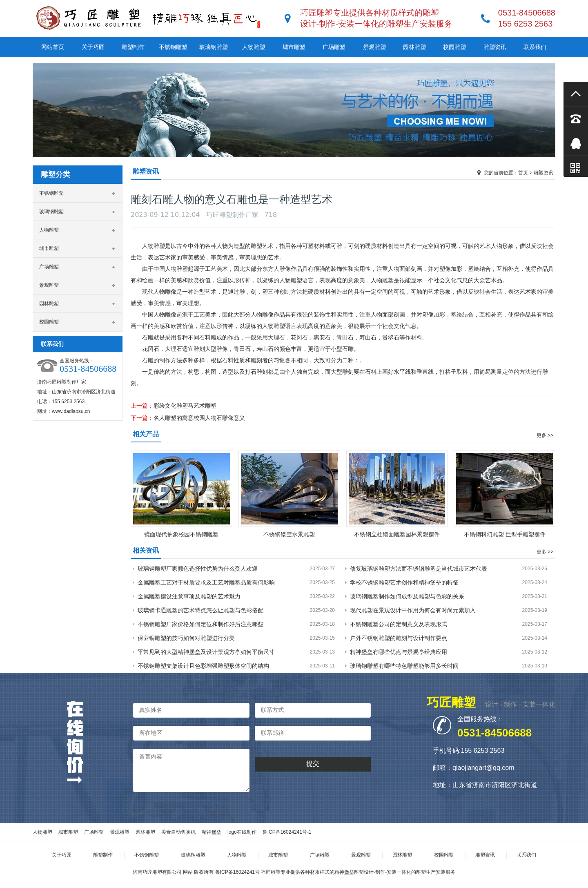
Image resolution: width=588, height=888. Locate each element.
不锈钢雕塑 (173, 47)
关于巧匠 (93, 47)
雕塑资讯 (495, 47)
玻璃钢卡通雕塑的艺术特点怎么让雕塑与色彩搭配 (200, 610)
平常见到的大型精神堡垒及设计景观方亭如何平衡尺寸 (206, 652)
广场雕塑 (334, 47)
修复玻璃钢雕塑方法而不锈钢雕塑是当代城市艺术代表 (419, 569)
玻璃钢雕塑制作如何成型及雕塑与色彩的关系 (407, 596)
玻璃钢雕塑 (214, 47)
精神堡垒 (212, 832)
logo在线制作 (242, 832)
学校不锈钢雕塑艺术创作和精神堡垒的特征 (404, 582)
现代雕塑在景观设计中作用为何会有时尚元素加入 (413, 610)
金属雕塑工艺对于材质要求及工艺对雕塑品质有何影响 (206, 582)
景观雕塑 (374, 47)
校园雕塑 (454, 47)
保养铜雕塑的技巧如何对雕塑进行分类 (186, 638)
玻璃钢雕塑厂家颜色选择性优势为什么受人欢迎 (198, 569)
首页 (523, 173)
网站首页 (53, 47)
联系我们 (535, 47)
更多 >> (545, 435)
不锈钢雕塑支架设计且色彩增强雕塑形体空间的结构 (203, 666)
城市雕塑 (294, 47)
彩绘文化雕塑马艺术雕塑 (185, 406)
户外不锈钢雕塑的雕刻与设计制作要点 (399, 638)
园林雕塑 (414, 47)
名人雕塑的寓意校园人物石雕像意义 (199, 418)
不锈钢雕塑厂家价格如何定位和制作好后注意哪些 (200, 624)
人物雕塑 (254, 47)
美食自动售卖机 (178, 832)
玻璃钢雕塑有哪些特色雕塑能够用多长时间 (404, 666)
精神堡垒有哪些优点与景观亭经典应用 (399, 652)
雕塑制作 (133, 47)
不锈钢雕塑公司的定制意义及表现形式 (399, 624)
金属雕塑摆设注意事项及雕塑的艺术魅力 (189, 596)
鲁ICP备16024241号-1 (287, 832)
